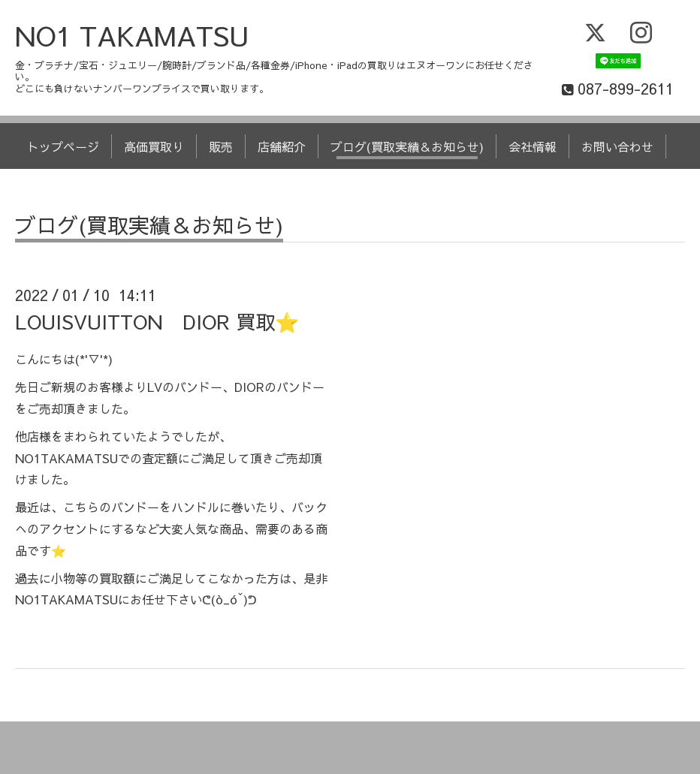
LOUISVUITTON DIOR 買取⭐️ (157, 321)
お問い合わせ (617, 146)
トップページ (63, 146)
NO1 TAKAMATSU (132, 35)
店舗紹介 (282, 146)
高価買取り (154, 146)
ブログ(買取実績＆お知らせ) (407, 146)
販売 (221, 146)
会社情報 (533, 146)
